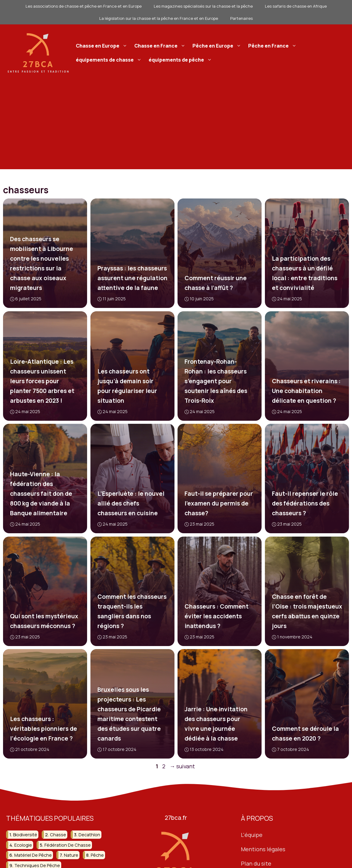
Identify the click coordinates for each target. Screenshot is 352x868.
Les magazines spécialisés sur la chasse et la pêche (203, 6)
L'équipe (252, 835)
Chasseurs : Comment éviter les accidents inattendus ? (216, 616)
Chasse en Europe (102, 46)
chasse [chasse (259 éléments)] (58, 835)
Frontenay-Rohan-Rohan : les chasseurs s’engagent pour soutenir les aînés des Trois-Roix (216, 381)
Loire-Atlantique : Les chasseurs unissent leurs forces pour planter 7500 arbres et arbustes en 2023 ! (42, 381)
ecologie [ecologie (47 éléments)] (23, 845)
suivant (182, 766)
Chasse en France (161, 46)
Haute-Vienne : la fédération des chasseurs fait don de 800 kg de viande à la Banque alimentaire (41, 494)
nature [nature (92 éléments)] (71, 855)
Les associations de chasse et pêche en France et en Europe (84, 6)
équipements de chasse (109, 60)
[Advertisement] (176, 127)
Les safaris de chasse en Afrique (296, 6)
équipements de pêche (181, 60)
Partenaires (241, 18)
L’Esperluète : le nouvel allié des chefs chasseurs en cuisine (131, 503)
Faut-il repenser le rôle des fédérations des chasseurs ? (305, 503)
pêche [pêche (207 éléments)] (97, 855)
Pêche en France (273, 46)
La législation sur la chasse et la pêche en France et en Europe (159, 18)
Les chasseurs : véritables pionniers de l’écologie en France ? (44, 729)
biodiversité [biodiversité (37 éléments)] (25, 835)
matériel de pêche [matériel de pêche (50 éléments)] (33, 855)
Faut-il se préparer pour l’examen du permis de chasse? (219, 503)
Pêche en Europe (218, 46)
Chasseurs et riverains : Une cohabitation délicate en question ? (306, 391)
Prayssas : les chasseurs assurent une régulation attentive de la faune (132, 278)
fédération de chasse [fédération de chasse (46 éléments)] (68, 845)
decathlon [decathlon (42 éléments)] (89, 835)
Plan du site (256, 863)
